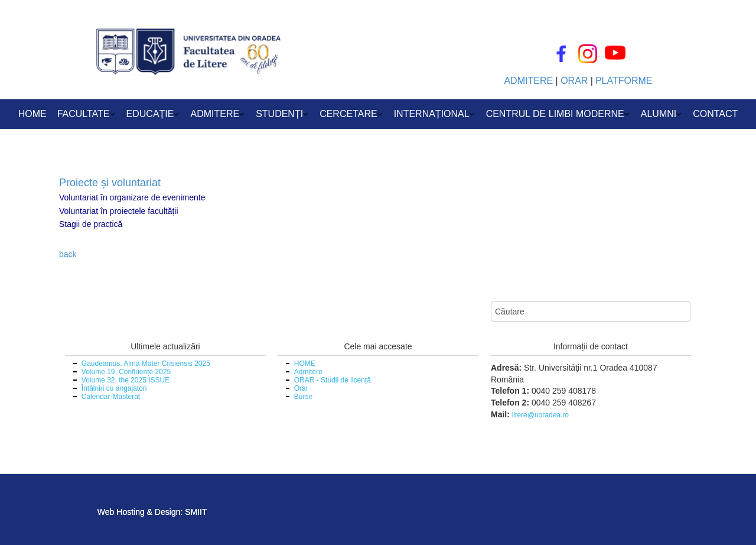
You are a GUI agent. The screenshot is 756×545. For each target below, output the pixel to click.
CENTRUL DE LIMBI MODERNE (555, 114)
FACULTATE (84, 114)
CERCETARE (348, 114)
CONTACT (715, 114)
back (68, 254)
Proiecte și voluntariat (110, 183)
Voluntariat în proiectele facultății (119, 211)
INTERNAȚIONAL (432, 114)
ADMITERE (215, 114)
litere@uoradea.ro (540, 415)
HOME (32, 114)
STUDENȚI (279, 114)
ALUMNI (659, 114)
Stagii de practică (91, 224)
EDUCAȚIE (150, 114)
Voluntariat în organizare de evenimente (132, 197)
